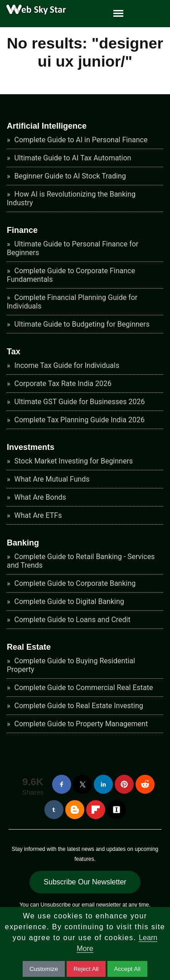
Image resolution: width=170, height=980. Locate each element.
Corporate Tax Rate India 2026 (62, 384)
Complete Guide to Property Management (80, 724)
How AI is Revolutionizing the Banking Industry (71, 198)
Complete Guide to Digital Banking (68, 601)
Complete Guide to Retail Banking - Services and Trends (81, 561)
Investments (31, 447)
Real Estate (29, 647)
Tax (14, 352)
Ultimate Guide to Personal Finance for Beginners (73, 248)
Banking (23, 543)
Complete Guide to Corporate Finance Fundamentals (71, 275)
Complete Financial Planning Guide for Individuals (72, 302)
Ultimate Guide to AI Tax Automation (72, 158)
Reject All (86, 969)
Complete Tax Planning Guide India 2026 (79, 420)
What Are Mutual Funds (51, 479)
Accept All (128, 969)
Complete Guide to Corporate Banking (74, 583)
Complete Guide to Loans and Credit (72, 620)
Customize (44, 969)
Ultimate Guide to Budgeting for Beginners (81, 324)
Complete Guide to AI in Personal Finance (80, 140)
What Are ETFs (37, 515)
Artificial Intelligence (47, 126)
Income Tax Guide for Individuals (66, 365)
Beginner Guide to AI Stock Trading (69, 176)
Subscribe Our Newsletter (85, 882)
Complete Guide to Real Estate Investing (78, 706)
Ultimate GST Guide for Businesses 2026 (79, 402)
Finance (22, 230)
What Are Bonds (39, 497)
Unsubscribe (56, 905)
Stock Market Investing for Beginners (73, 461)
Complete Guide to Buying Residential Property (71, 665)
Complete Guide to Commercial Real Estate (83, 688)
